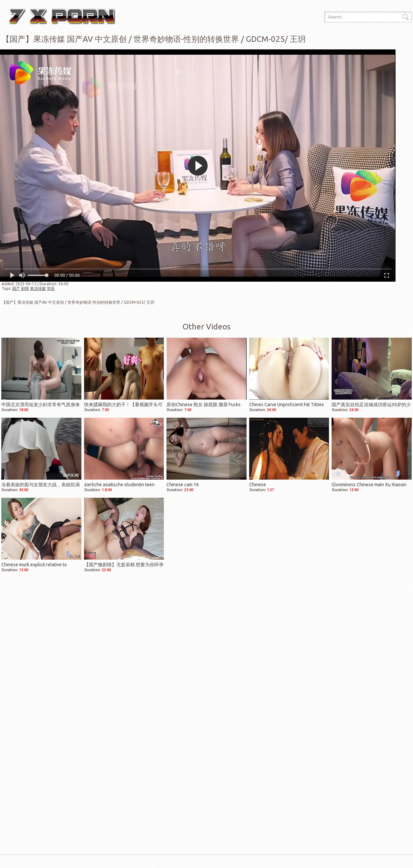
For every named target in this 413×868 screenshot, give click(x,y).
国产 (16, 288)
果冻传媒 (38, 288)
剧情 (25, 288)
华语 (51, 288)
